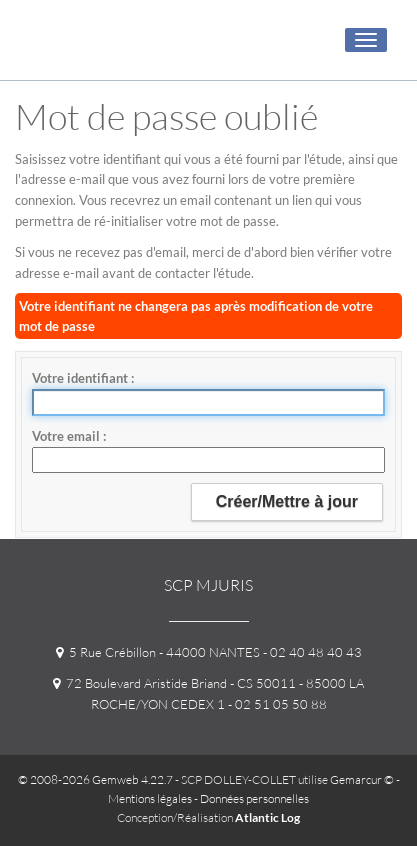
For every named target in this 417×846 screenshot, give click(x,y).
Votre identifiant (81, 378)
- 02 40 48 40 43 (311, 652)
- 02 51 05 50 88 (276, 704)
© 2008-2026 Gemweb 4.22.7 (95, 779)
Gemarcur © (362, 779)
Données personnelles (254, 798)
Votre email (67, 436)
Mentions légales (150, 798)
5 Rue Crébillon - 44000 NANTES (158, 652)
